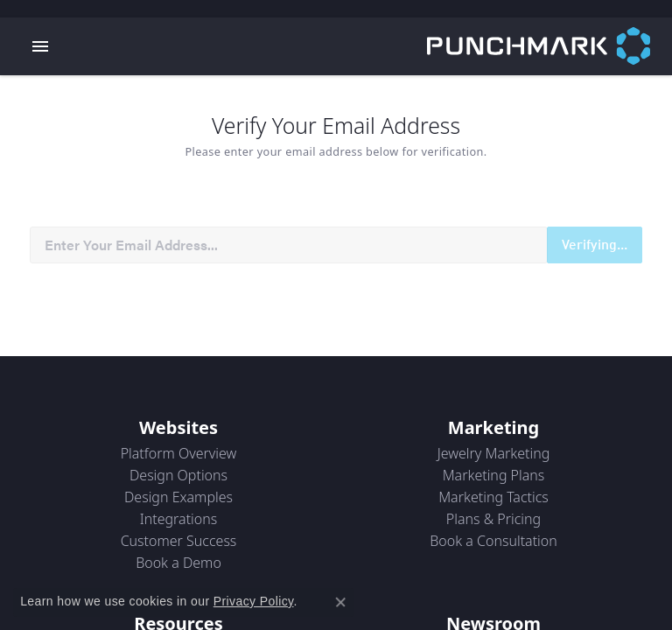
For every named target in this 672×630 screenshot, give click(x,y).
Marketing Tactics (493, 497)
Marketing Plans (494, 475)
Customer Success (179, 541)
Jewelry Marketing (494, 453)
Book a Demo (178, 563)
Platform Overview (179, 453)
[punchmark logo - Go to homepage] (549, 46)
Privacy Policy (254, 601)
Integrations (179, 519)
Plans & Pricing (493, 519)
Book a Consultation (493, 541)
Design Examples (178, 497)
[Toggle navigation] (40, 46)
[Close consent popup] (340, 602)
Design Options (178, 475)
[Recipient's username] (289, 245)
